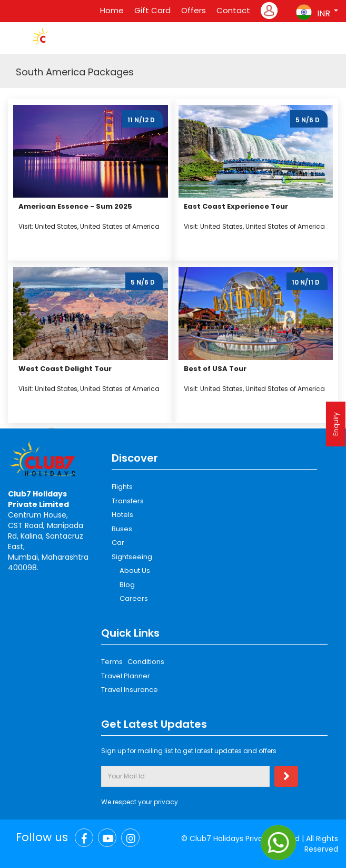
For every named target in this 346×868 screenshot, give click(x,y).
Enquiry (336, 424)
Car (118, 543)
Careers (134, 598)
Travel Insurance (130, 690)
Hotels (122, 515)
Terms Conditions (133, 662)
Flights (122, 487)
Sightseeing (132, 557)
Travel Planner (126, 676)
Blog (127, 585)
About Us (135, 570)
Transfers (128, 501)
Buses (122, 529)
